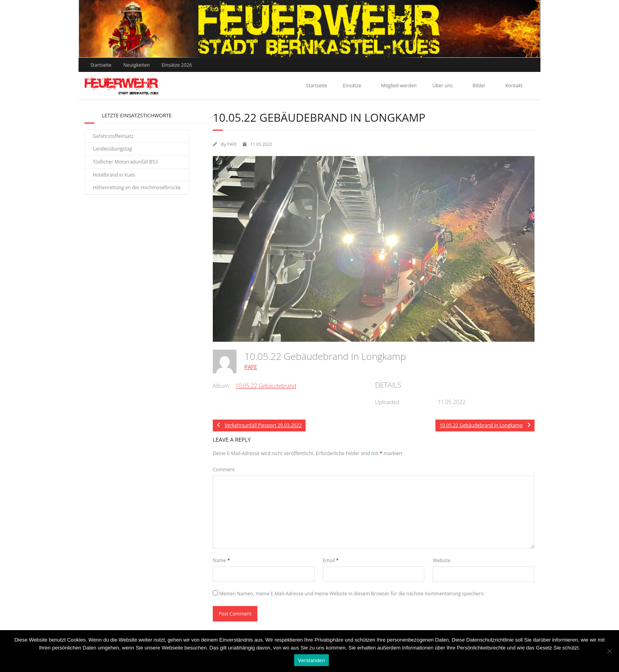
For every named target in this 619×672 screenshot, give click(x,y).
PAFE (232, 144)
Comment (224, 470)
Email (331, 560)
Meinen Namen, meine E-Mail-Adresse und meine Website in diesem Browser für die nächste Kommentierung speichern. (352, 594)
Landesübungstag (112, 149)
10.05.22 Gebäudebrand (266, 386)
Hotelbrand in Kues (114, 175)
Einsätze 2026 (177, 65)
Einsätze (352, 86)
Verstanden (311, 660)
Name (221, 560)
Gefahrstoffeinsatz (113, 136)
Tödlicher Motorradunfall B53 (125, 162)
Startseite (101, 65)
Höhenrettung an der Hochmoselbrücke (137, 187)
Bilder (479, 86)
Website (442, 560)
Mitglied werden (399, 86)
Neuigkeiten (136, 65)
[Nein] (609, 651)
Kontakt (514, 86)
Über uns (442, 86)
